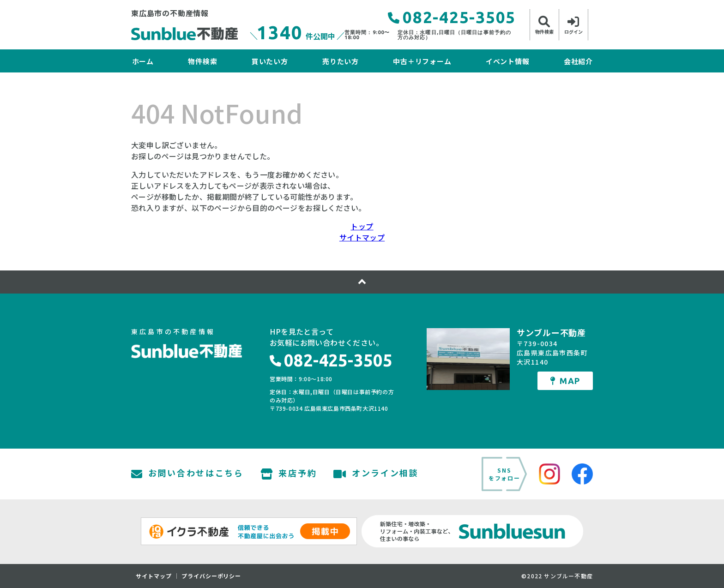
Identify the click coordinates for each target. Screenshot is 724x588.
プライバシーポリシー (211, 576)
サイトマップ (362, 237)
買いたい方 (270, 61)
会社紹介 (578, 61)
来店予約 (289, 474)
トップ (362, 226)
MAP (565, 381)
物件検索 (202, 61)
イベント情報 (508, 61)
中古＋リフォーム (422, 61)
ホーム (143, 61)
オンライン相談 (376, 474)
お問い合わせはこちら (187, 474)
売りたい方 (341, 61)
